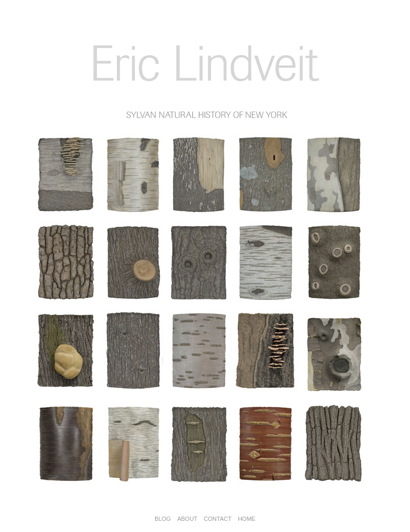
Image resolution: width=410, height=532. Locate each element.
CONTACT (218, 519)
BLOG (163, 519)
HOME (247, 519)
